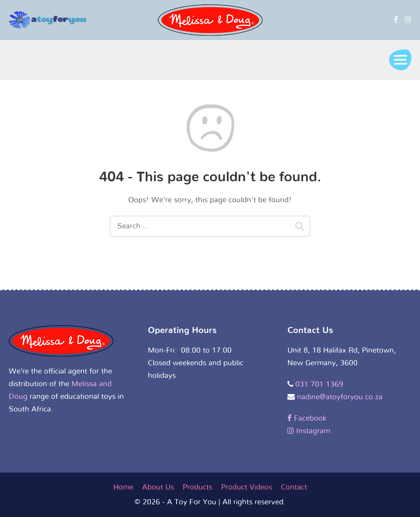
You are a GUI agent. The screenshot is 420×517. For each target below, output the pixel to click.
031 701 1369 (319, 384)
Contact (294, 487)
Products (198, 487)
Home (123, 487)
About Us (158, 487)
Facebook (307, 418)
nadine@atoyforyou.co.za (340, 397)
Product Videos (247, 487)
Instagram (309, 431)
